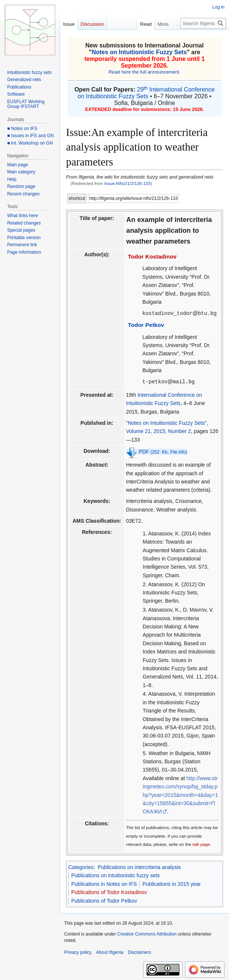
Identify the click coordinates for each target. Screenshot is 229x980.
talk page (201, 843)
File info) (179, 451)
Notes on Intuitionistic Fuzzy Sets (139, 52)
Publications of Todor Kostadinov (109, 891)
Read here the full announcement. (145, 72)
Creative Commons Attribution (147, 933)
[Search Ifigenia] (203, 23)
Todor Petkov (146, 324)
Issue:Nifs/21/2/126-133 (128, 183)
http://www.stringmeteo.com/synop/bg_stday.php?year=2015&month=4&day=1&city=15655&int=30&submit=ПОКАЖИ (181, 794)
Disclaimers (139, 952)
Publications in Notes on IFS (104, 883)
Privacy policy (78, 952)
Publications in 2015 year (172, 883)
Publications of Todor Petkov (104, 900)
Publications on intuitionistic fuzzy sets (115, 875)
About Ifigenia (109, 952)
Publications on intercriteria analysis (139, 866)
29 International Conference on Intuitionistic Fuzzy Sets (146, 93)
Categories (81, 866)
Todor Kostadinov (152, 256)
